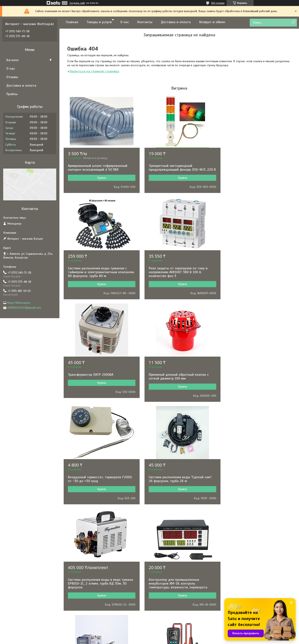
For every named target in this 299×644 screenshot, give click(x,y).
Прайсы (12, 94)
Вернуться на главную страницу (95, 71)
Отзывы (12, 77)
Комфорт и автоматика (171, 575)
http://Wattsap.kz (19, 303)
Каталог (13, 60)
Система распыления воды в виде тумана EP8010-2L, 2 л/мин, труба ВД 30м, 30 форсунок (258, 382)
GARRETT (88, 563)
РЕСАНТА (88, 552)
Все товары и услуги (178, 523)
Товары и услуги (99, 22)
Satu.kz (168, 636)
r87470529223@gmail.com (24, 308)
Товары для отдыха (169, 621)
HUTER (87, 621)
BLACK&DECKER (93, 598)
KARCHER (88, 615)
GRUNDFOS (89, 569)
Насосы (161, 546)
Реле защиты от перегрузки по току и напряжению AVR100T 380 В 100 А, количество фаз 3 (97, 276)
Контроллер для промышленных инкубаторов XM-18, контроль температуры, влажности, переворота (97, 489)
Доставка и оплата (176, 22)
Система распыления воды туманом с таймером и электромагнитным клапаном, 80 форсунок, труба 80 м (255, 170)
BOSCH (87, 546)
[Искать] (293, 22)
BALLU (87, 581)
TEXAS (87, 609)
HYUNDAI (88, 558)
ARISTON (88, 586)
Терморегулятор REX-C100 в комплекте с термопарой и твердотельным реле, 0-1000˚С (178, 489)
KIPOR (86, 604)
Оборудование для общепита (175, 609)
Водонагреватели (167, 592)
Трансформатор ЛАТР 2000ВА (169, 272)
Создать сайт (77, 3)
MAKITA (87, 575)
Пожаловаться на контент (167, 640)
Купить (101, 178)
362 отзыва (218, 3)
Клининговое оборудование (174, 615)
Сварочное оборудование (173, 586)
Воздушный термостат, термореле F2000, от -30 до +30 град (100, 380)
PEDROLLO (89, 592)
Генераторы (163, 563)
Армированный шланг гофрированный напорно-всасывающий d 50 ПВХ (98, 168)
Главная (72, 22)
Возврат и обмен (212, 22)
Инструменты (164, 552)
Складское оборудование (173, 604)
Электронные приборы (170, 558)
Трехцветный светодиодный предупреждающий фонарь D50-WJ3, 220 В (179, 170)
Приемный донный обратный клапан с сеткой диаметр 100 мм (255, 274)
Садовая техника (167, 581)
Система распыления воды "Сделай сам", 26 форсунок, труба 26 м (178, 380)
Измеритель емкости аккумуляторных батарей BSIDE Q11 (254, 487)
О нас (125, 22)
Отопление (163, 598)
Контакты (145, 22)
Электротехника (166, 569)
